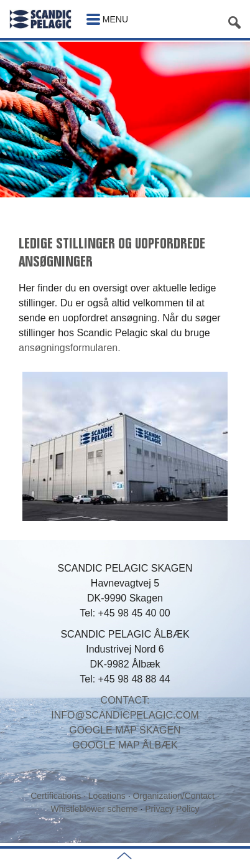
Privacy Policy (172, 809)
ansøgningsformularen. (70, 348)
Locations (108, 796)
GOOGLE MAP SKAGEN (125, 730)
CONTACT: (125, 700)
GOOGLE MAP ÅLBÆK (125, 745)
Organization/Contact (174, 796)
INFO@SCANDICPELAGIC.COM (125, 715)
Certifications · (59, 796)
